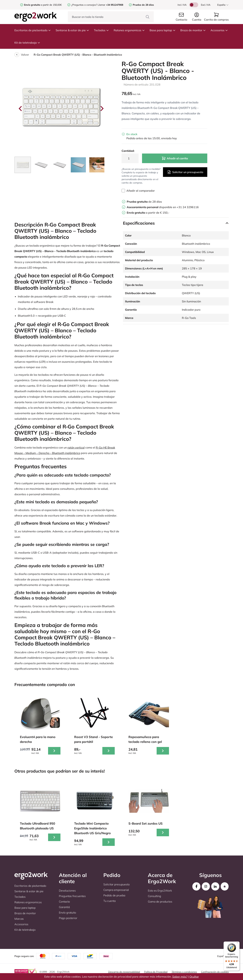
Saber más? (180, 977)
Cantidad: (128, 151)
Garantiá (64, 907)
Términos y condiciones (184, 972)
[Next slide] (102, 109)
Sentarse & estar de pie (72, 30)
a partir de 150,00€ (43, 5)
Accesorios (219, 30)
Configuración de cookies (215, 972)
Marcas (19, 919)
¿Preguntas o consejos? (84, 5)
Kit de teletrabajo (27, 43)
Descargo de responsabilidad (124, 972)
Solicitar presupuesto (117, 884)
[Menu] (238, 944)
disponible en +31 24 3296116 (163, 207)
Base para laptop (163, 30)
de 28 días (144, 202)
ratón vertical (76, 447)
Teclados (101, 30)
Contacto (64, 902)
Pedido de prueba (114, 895)
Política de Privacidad (156, 972)
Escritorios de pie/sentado (33, 30)
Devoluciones (67, 891)
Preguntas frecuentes (72, 896)
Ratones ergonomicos (129, 30)
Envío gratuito (67, 913)
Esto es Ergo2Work (160, 891)
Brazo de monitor (193, 30)
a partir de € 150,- (148, 213)
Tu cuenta (109, 901)
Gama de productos (160, 902)
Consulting (154, 896)
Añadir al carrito (175, 158)
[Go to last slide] (21, 109)
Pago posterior (68, 918)
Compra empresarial (116, 890)
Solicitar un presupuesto (185, 172)
